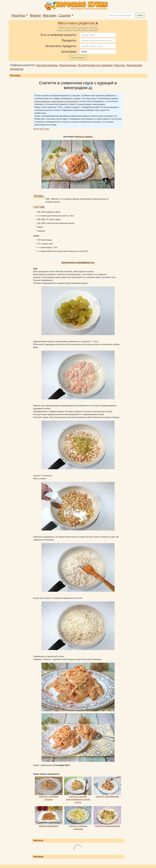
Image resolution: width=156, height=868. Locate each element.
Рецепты (18, 15)
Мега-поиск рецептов (78, 23)
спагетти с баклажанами (107, 796)
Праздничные (68, 65)
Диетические (134, 65)
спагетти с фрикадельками (107, 826)
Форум (35, 15)
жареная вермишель (49, 826)
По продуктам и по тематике (95, 65)
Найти (140, 15)
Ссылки (65, 15)
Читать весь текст (41, 129)
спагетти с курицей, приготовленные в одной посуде (78, 799)
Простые (119, 65)
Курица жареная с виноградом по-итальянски (56, 101)
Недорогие (17, 69)
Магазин (50, 15)
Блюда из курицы (84, 137)
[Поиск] (121, 15)
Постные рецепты (47, 65)
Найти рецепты (78, 57)
